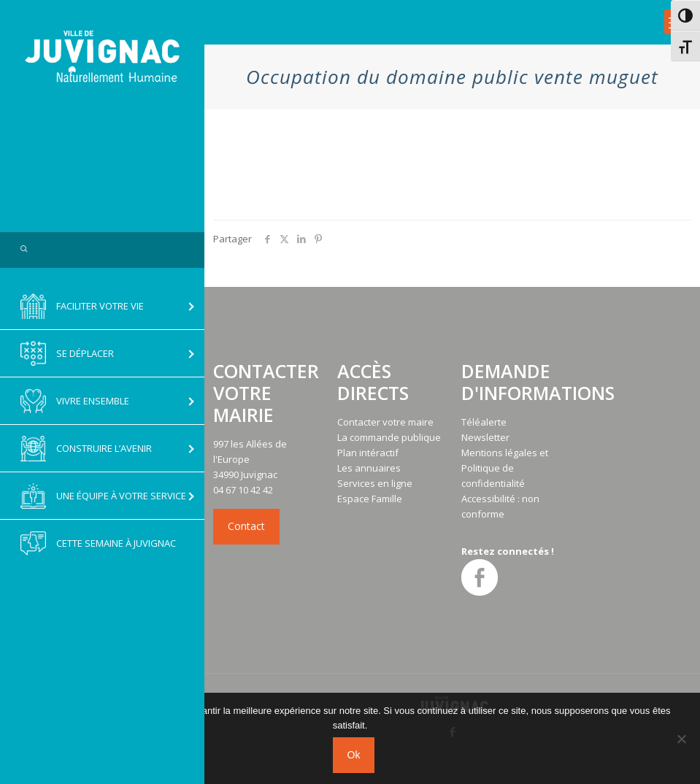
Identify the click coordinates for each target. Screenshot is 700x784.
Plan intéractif (368, 453)
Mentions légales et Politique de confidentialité (505, 468)
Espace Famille (370, 499)
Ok (354, 755)
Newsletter (485, 437)
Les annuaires (369, 468)
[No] (682, 739)
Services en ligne (375, 483)
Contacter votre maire (385, 422)
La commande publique (389, 437)
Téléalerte (484, 422)
